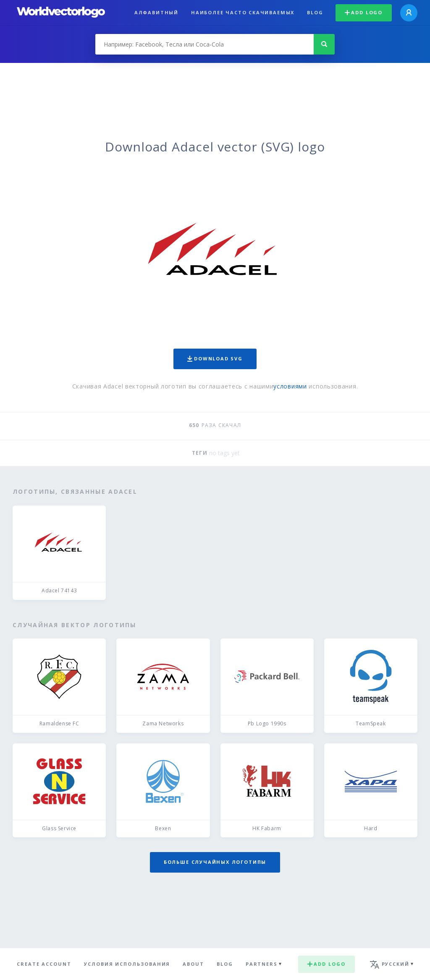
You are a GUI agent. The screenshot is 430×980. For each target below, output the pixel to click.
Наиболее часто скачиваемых (243, 12)
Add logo (364, 12)
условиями (290, 386)
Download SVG (215, 358)
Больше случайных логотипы (215, 862)
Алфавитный (156, 12)
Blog (315, 12)
